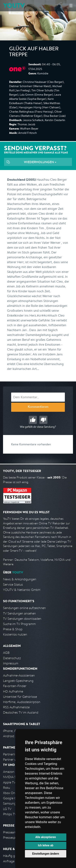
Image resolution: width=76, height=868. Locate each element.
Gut (33, 420)
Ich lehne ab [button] (46, 845)
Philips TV (10, 814)
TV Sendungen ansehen (19, 613)
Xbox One (10, 793)
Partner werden (14, 760)
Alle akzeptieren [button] (46, 837)
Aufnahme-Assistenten (19, 675)
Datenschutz (12, 658)
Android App (12, 736)
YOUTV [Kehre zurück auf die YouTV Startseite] (14, 6)
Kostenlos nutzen (15, 634)
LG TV (7, 809)
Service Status (13, 584)
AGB (6, 653)
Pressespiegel (12, 838)
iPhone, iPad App (15, 731)
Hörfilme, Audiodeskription (22, 702)
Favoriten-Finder (15, 686)
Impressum (11, 663)
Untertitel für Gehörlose (20, 697)
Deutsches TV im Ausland (21, 712)
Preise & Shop (13, 629)
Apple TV (9, 782)
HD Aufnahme (13, 691)
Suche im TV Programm (19, 624)
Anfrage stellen (14, 861)
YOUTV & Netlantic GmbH (22, 590)
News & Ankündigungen (20, 579)
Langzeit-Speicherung (18, 681)
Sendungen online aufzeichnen (24, 608)
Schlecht (43, 420)
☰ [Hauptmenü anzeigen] (71, 6)
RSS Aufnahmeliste (16, 707)
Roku (6, 788)
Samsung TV (12, 803)
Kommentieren (38, 407)
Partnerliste (11, 754)
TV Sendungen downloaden (22, 619)
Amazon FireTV (13, 772)
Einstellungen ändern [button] (46, 854)
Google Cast (12, 798)
